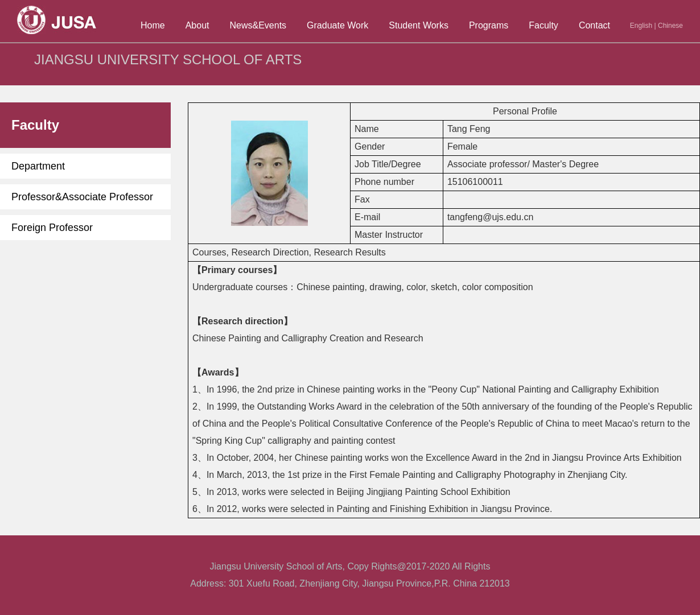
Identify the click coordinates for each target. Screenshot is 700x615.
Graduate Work (337, 25)
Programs (489, 25)
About (197, 25)
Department (38, 166)
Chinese (670, 26)
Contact (594, 25)
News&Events (258, 25)
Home (153, 25)
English (641, 26)
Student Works (419, 25)
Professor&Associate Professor (82, 197)
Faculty (543, 25)
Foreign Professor (52, 228)
